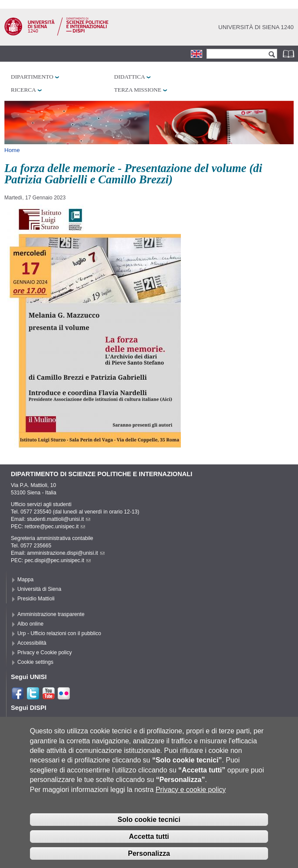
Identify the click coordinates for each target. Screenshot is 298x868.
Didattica (129, 77)
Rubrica (289, 54)
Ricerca (23, 90)
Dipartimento (32, 77)
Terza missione (138, 90)
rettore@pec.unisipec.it (55, 527)
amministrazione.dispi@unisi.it (66, 553)
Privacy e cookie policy (191, 800)
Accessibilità (32, 643)
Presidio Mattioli (36, 599)
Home (12, 150)
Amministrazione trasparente (51, 614)
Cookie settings (35, 662)
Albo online (30, 624)
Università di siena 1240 (256, 27)
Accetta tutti (149, 847)
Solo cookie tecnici (149, 830)
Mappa (25, 580)
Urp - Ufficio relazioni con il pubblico (59, 633)
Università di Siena (39, 589)
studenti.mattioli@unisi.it (59, 519)
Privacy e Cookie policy (45, 653)
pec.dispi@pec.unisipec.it (58, 560)
